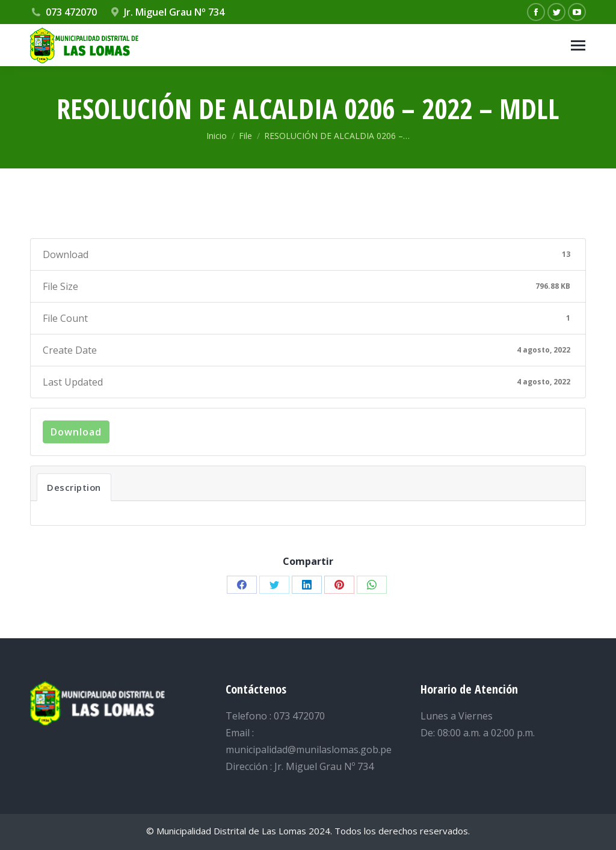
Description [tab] (74, 487)
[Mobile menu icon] (578, 45)
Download (76, 432)
